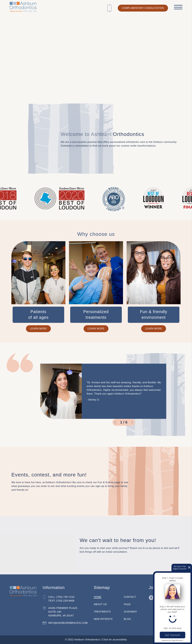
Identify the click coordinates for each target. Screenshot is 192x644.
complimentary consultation (143, 8)
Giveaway (130, 612)
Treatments (102, 612)
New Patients (103, 619)
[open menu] (178, 7)
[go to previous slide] (115, 422)
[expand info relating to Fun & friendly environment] (154, 315)
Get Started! (172, 635)
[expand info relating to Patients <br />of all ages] (38, 315)
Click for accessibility (115, 640)
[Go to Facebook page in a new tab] (151, 598)
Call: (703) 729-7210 (61, 597)
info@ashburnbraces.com (68, 623)
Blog (127, 619)
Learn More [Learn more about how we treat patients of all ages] (38, 329)
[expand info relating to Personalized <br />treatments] (96, 315)
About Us (100, 604)
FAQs (127, 604)
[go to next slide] (132, 422)
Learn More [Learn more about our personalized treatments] (96, 329)
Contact (130, 597)
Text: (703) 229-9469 (61, 601)
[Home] (23, 6)
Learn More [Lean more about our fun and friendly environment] (154, 329)
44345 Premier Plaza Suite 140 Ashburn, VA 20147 (63, 612)
